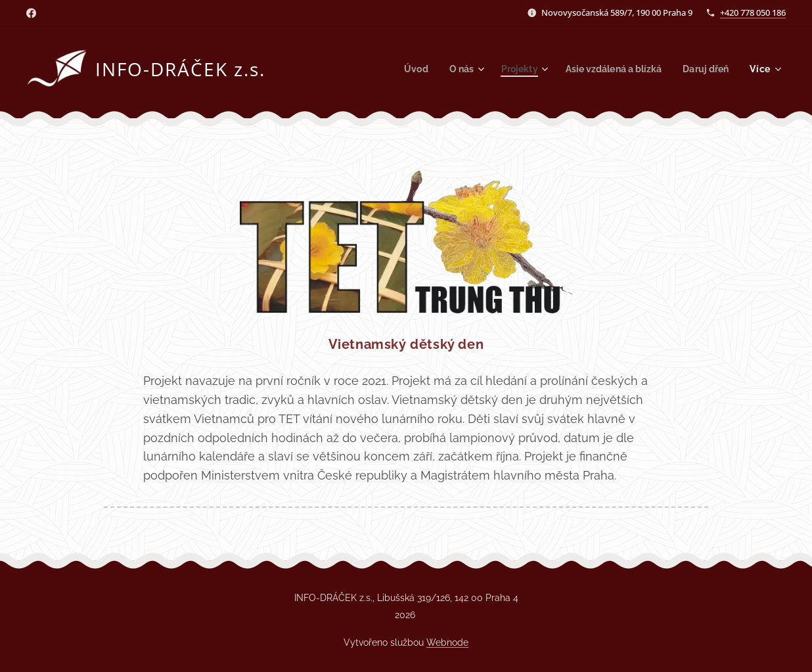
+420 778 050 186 (753, 12)
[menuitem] (401, 69)
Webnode (447, 642)
